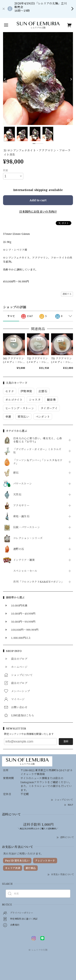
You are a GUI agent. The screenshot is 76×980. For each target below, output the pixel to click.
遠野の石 (19, 549)
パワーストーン (22, 484)
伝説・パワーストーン (27, 527)
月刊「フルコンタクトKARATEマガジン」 (38, 582)
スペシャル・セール (25, 571)
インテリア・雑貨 (24, 560)
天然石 (17, 495)
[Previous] (5, 79)
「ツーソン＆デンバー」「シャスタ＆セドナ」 (38, 462)
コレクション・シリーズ (28, 538)
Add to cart (38, 200)
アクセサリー (21, 506)
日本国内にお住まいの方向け (38, 211)
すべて (11, 316)
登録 (66, 741)
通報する (67, 294)
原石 (16, 473)
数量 (6, 170)
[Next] (71, 79)
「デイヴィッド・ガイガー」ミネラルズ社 (37, 451)
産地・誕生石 (21, 516)
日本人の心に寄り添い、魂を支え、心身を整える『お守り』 (37, 440)
